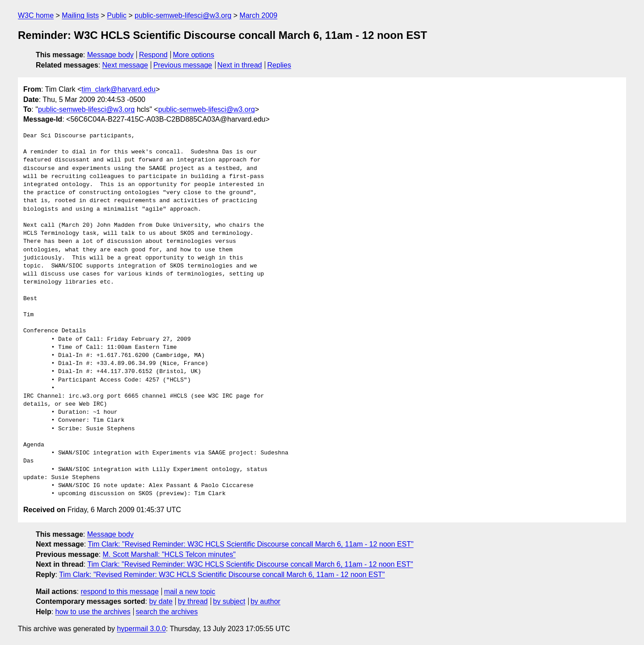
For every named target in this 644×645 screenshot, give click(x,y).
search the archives (167, 612)
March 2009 (259, 15)
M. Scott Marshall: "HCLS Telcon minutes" (169, 554)
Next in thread (240, 65)
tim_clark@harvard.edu (119, 89)
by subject (229, 601)
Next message (125, 65)
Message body (110, 55)
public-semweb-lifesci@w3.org (183, 15)
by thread (193, 601)
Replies (279, 65)
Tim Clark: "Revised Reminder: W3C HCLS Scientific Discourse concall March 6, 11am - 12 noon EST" (250, 544)
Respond (153, 55)
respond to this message (119, 592)
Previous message (183, 65)
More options (194, 55)
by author (265, 601)
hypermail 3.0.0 (141, 629)
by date (161, 601)
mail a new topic (190, 592)
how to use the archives (93, 612)
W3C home (36, 15)
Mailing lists (80, 15)
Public (117, 15)
